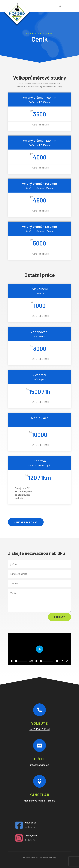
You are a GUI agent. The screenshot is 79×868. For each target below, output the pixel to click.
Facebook (31, 822)
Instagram (31, 835)
